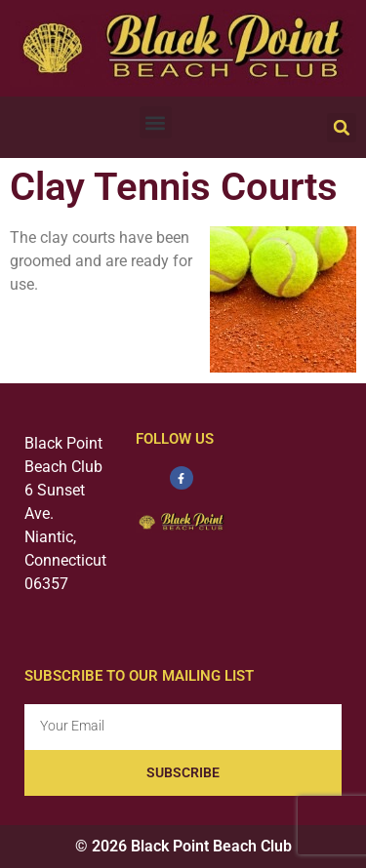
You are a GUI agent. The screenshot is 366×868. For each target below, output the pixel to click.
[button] (156, 122)
